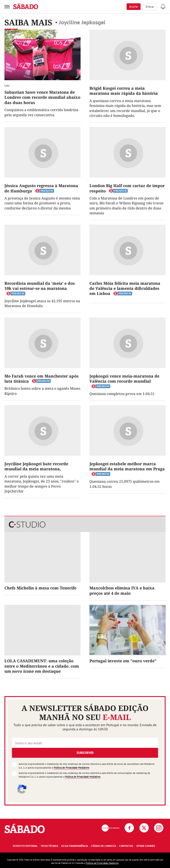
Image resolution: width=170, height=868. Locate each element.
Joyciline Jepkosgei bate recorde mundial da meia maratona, (36, 466)
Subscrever (85, 753)
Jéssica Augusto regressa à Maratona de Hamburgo (41, 188)
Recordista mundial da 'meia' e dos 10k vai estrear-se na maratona (40, 286)
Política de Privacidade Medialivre (71, 768)
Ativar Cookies (146, 846)
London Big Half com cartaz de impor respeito (127, 188)
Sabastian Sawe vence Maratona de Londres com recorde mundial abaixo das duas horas (42, 97)
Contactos (126, 846)
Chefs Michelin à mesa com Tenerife (40, 588)
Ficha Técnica (49, 846)
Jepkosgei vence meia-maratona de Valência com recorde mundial (124, 379)
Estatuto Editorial (25, 846)
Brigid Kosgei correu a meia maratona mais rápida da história (124, 91)
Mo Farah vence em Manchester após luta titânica (42, 379)
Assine (134, 7)
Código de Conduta (103, 846)
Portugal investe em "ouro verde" (123, 661)
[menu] (7, 7)
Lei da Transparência (74, 846)
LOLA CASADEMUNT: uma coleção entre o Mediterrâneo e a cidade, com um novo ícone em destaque (42, 666)
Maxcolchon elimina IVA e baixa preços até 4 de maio (122, 590)
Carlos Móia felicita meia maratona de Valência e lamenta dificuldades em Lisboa (125, 288)
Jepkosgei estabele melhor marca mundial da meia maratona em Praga (127, 466)
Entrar (150, 7)
